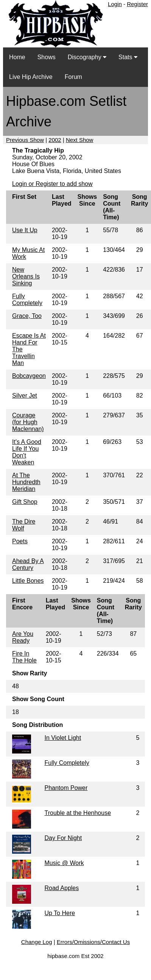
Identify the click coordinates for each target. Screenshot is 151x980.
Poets (20, 541)
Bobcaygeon (29, 376)
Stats (128, 57)
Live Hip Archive (31, 77)
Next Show (80, 140)
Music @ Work (64, 863)
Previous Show (25, 140)
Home (17, 57)
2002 (55, 140)
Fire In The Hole (24, 657)
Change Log (37, 942)
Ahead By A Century (28, 564)
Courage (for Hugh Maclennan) (28, 422)
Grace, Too (27, 316)
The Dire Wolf (24, 525)
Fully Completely (27, 300)
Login (115, 4)
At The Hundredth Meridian (26, 482)
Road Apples (62, 888)
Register (137, 4)
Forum (73, 77)
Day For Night (63, 838)
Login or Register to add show (52, 184)
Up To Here (60, 913)
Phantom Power (66, 788)
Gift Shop (25, 502)
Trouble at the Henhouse (78, 813)
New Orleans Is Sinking (26, 276)
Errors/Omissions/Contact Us (93, 942)
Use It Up (25, 230)
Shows (47, 57)
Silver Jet (25, 396)
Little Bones (28, 581)
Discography (87, 57)
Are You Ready (23, 637)
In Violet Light (63, 738)
